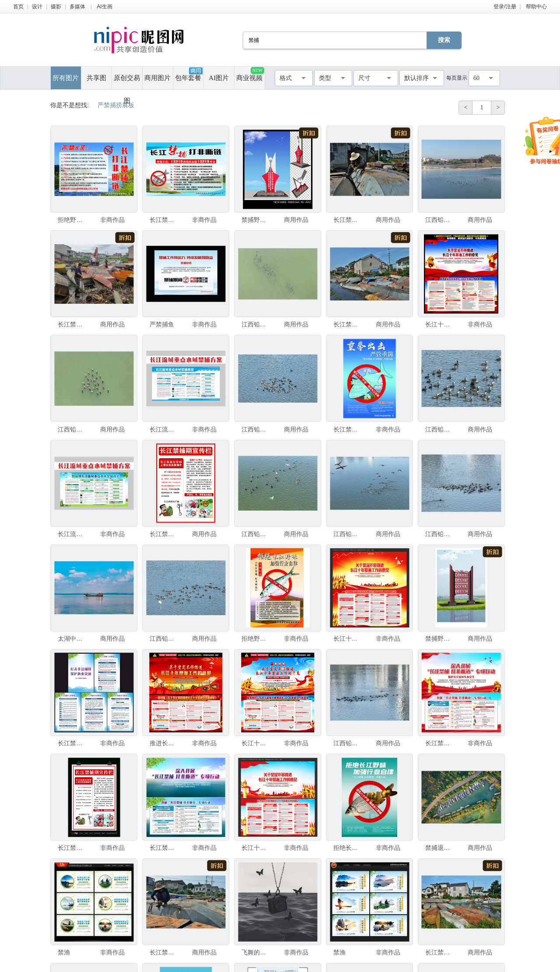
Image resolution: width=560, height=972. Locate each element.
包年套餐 (189, 74)
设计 (37, 7)
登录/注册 (505, 7)
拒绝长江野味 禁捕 (348, 848)
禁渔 (64, 952)
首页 (18, 7)
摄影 (56, 7)
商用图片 (157, 78)
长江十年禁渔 (348, 639)
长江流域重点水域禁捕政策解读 (164, 429)
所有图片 (66, 78)
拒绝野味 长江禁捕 (72, 220)
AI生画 (104, 7)
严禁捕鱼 (162, 324)
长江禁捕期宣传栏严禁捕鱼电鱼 (72, 848)
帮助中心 (536, 7)
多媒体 (77, 7)
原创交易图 (127, 82)
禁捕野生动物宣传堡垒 (256, 220)
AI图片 (219, 78)
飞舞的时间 (256, 952)
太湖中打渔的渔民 (72, 639)
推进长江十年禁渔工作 (164, 743)
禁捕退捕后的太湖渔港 (440, 848)
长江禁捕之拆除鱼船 (348, 220)
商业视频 (250, 74)
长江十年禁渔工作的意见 (440, 324)
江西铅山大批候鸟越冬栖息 (440, 220)
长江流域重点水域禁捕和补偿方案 (72, 534)
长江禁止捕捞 (164, 534)
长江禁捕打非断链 (164, 220)
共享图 (96, 78)
